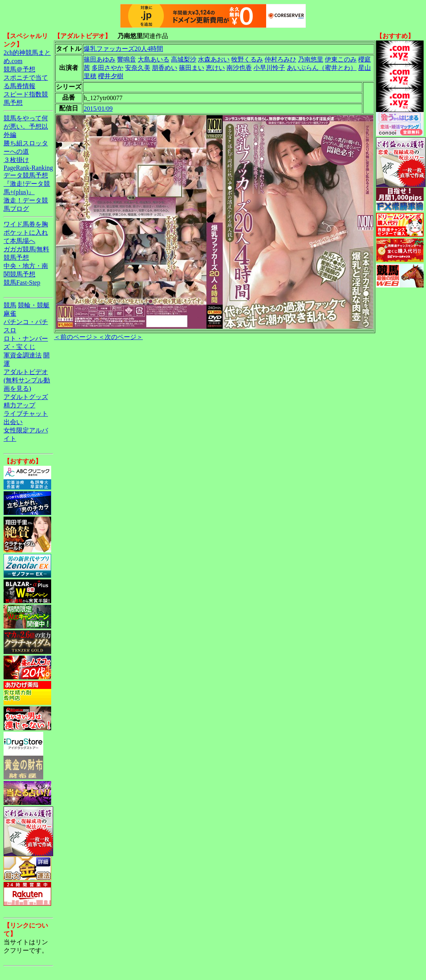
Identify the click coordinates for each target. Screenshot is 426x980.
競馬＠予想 (19, 69)
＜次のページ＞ (121, 337)
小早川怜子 (269, 68)
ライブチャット (26, 414)
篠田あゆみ (100, 59)
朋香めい (165, 68)
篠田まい (192, 68)
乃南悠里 (311, 59)
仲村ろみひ (280, 59)
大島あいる (154, 59)
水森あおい (214, 59)
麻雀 (10, 313)
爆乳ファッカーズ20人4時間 (123, 49)
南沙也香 (239, 68)
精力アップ (19, 405)
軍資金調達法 (23, 355)
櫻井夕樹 (111, 76)
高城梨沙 (184, 59)
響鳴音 (127, 59)
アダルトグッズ (26, 397)
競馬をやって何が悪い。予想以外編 (26, 126)
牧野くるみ (247, 59)
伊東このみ (341, 59)
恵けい (215, 68)
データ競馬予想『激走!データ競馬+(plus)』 (27, 184)
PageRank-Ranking (28, 168)
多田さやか (107, 68)
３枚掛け (16, 160)
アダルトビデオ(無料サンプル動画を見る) (27, 380)
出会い (13, 422)
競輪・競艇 (34, 305)
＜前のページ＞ (76, 337)
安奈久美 (138, 68)
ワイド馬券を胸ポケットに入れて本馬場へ (26, 232)
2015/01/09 (98, 109)
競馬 (10, 305)
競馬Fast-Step (22, 283)
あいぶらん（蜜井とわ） (322, 68)
